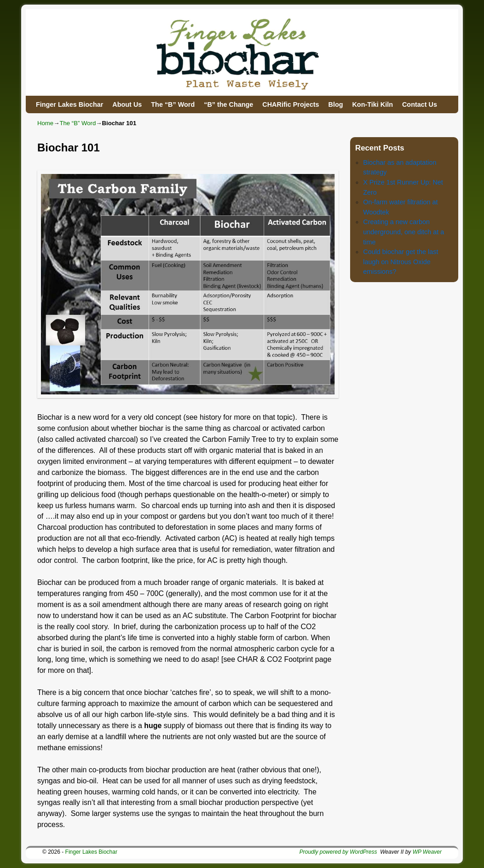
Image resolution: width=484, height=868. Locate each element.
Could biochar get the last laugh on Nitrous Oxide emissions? (400, 262)
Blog (335, 104)
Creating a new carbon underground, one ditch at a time (403, 232)
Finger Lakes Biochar (69, 104)
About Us (127, 104)
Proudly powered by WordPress (338, 852)
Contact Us (420, 104)
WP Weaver (427, 852)
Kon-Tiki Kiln (372, 104)
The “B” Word (173, 104)
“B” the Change (228, 104)
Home (45, 123)
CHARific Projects (291, 104)
